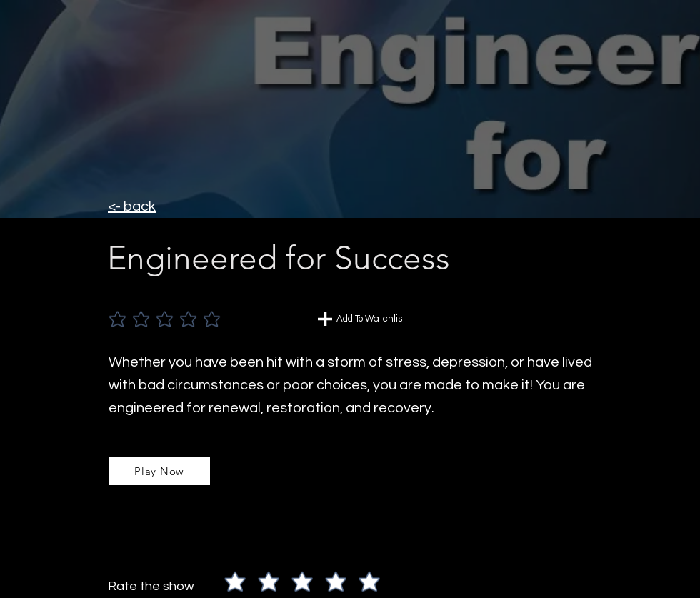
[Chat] (325, 319)
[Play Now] (159, 471)
